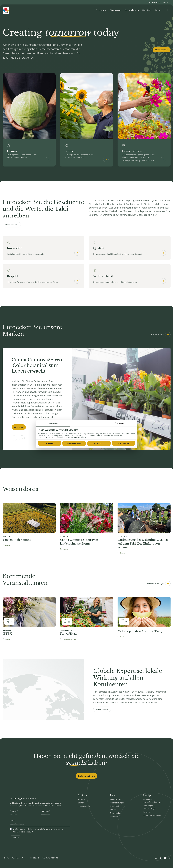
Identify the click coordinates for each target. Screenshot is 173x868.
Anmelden (16, 838)
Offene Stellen (116, 817)
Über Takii (147, 10)
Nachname (45, 811)
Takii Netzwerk (102, 709)
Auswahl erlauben (74, 443)
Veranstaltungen (132, 10)
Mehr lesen (19, 427)
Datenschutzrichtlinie (152, 816)
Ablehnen (50, 443)
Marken (113, 810)
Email (12, 821)
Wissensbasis (115, 10)
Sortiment (101, 10)
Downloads (115, 813)
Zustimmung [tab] (53, 423)
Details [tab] (87, 423)
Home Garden (84, 806)
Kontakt (158, 10)
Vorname (13, 811)
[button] (22, 438)
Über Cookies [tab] (120, 423)
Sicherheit (147, 812)
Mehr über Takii (162, 50)
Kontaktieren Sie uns (86, 776)
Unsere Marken (161, 335)
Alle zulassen (123, 443)
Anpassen (99, 443)
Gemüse (81, 800)
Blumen (81, 803)
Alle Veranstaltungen (159, 584)
